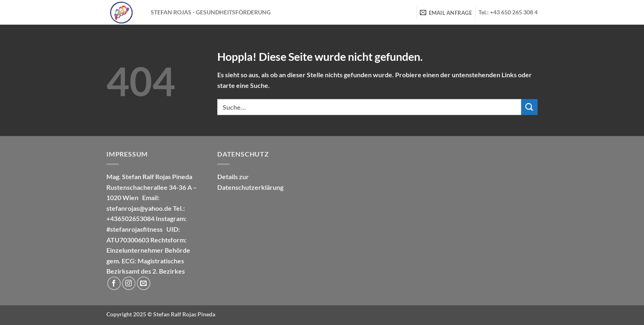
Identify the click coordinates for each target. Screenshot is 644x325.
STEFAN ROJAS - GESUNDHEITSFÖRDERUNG (211, 12)
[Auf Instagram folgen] (129, 283)
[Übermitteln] (529, 107)
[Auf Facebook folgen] (114, 283)
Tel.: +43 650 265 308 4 (508, 12)
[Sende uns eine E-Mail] (144, 283)
